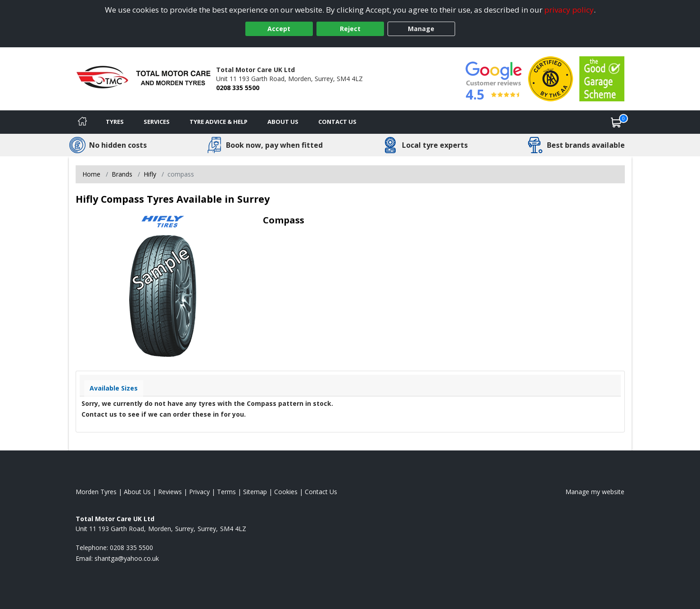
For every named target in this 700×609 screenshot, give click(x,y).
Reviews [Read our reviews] (170, 492)
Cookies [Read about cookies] (286, 492)
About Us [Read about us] (137, 492)
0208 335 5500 (238, 88)
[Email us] (127, 558)
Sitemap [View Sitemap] (255, 492)
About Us (283, 122)
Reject (350, 29)
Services (157, 122)
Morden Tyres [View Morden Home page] (96, 492)
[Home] (82, 122)
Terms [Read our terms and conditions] (226, 492)
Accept (279, 29)
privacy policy (569, 10)
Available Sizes (114, 388)
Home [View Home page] (91, 174)
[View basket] (616, 122)
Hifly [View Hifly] (150, 174)
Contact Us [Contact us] (337, 122)
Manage (421, 29)
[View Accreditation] (551, 78)
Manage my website (595, 492)
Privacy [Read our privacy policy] (199, 492)
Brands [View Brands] (122, 174)
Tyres (115, 122)
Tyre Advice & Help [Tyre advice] (219, 122)
